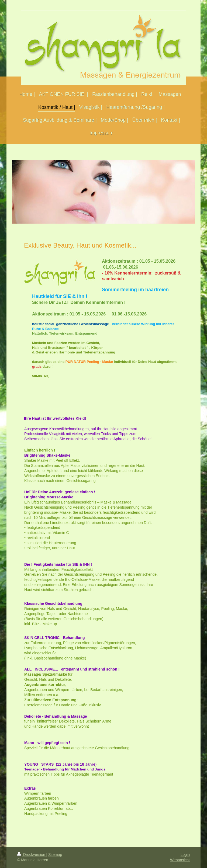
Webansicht (180, 860)
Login (185, 855)
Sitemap (55, 855)
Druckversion (32, 855)
